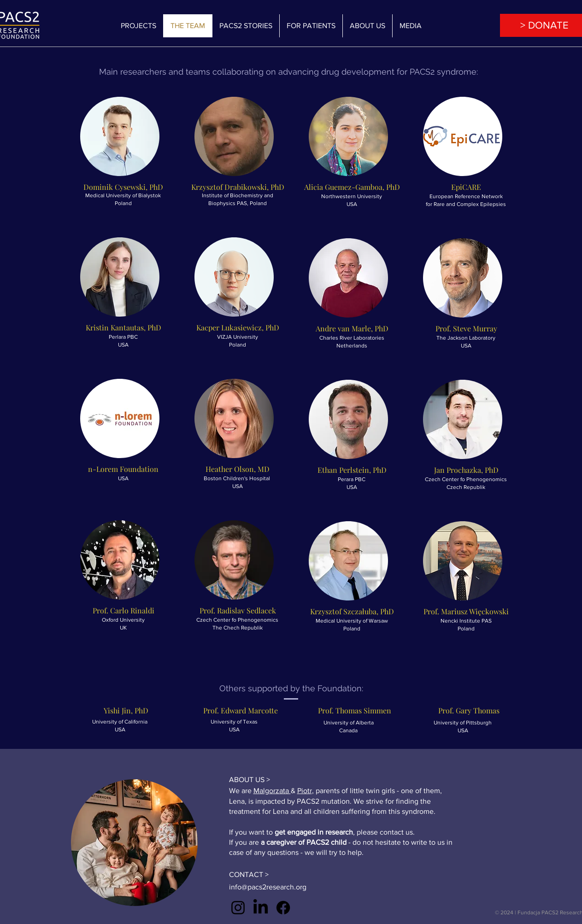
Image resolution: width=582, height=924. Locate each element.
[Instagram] (238, 908)
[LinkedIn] (261, 908)
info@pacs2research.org (268, 887)
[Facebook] (283, 908)
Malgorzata (272, 791)
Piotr (305, 791)
